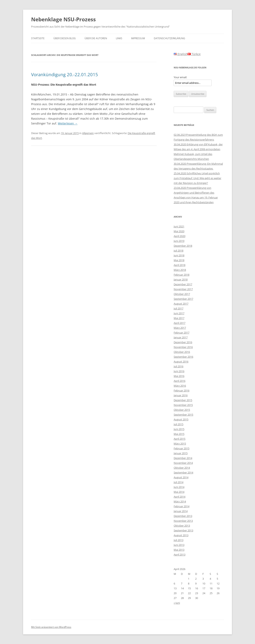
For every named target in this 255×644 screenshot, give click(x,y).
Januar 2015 (181, 453)
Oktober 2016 (182, 352)
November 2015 (183, 405)
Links (119, 38)
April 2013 (180, 555)
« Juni (177, 603)
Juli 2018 (178, 251)
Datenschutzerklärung (169, 38)
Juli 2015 (178, 424)
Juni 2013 (179, 545)
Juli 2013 (178, 540)
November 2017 (183, 289)
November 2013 (183, 521)
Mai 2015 (179, 434)
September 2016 (183, 357)
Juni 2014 (179, 487)
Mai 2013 (179, 550)
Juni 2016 (179, 371)
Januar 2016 (181, 395)
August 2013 (181, 535)
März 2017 (180, 328)
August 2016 (181, 362)
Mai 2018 (179, 260)
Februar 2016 (182, 390)
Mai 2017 (179, 318)
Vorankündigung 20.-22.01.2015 (65, 74)
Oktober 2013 (182, 526)
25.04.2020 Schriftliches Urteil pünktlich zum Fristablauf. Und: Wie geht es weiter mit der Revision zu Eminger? (197, 178)
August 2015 (181, 419)
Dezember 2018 (183, 246)
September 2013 (183, 530)
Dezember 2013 (183, 516)
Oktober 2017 (182, 294)
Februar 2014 (182, 506)
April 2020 (180, 236)
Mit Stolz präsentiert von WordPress (51, 627)
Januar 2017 (181, 337)
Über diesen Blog (65, 38)
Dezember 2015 (183, 400)
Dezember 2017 (183, 284)
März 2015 (180, 444)
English (181, 54)
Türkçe (194, 54)
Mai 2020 (179, 231)
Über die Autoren (96, 38)
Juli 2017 (178, 308)
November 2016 (183, 347)
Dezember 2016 (183, 342)
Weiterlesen (68, 123)
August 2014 (181, 477)
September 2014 (183, 472)
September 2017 (183, 299)
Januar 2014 (181, 511)
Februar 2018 (182, 275)
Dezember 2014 (183, 458)
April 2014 (180, 497)
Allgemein (88, 133)
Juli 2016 (178, 366)
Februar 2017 (182, 333)
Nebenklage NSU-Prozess (63, 19)
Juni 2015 (179, 429)
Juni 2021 (179, 226)
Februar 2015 (182, 448)
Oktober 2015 (182, 410)
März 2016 (180, 386)
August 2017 (181, 304)
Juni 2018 (179, 255)
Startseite (38, 38)
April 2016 (180, 381)
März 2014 (180, 501)
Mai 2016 (179, 376)
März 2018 (180, 270)
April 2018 (180, 265)
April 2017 (180, 323)
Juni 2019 (179, 241)
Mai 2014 (179, 492)
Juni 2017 (179, 313)
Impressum (138, 38)
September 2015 (183, 415)
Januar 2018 (181, 279)
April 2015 (180, 439)
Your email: (180, 77)
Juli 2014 (178, 482)
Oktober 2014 (182, 468)
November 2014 (183, 463)
